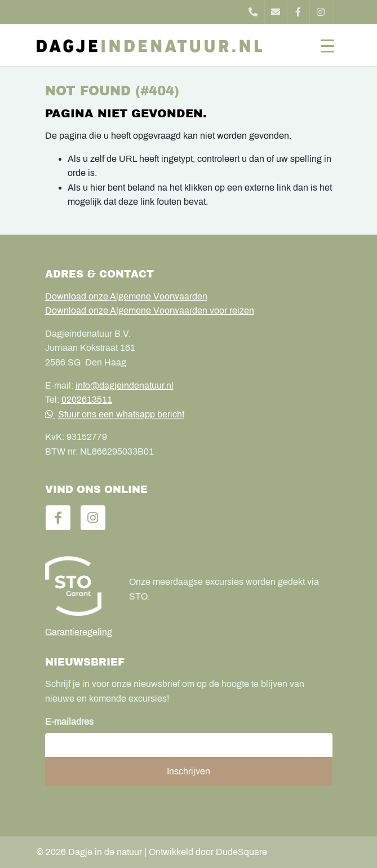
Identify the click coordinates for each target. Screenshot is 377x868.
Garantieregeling (79, 632)
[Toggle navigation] (327, 45)
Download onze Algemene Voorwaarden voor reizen (150, 310)
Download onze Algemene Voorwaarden (126, 296)
